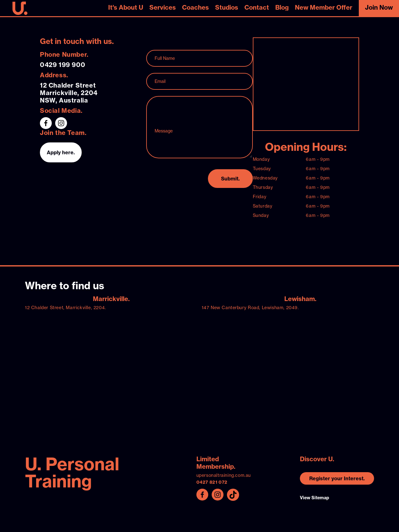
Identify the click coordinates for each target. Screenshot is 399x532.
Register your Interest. (337, 478)
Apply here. (61, 152)
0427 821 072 (212, 482)
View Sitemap (315, 498)
